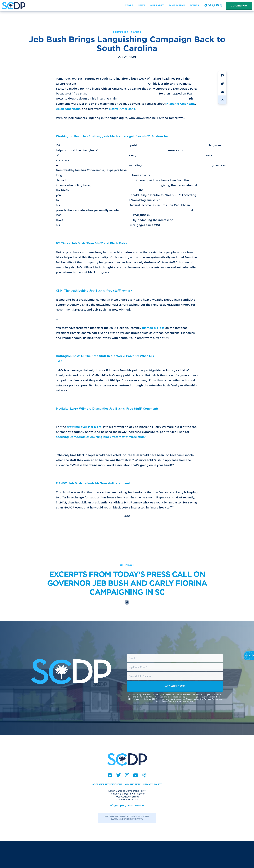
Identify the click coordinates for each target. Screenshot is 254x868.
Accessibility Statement (106, 811)
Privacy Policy (155, 811)
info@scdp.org (118, 833)
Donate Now (239, 6)
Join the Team (133, 811)
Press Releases (127, 32)
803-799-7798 (136, 833)
